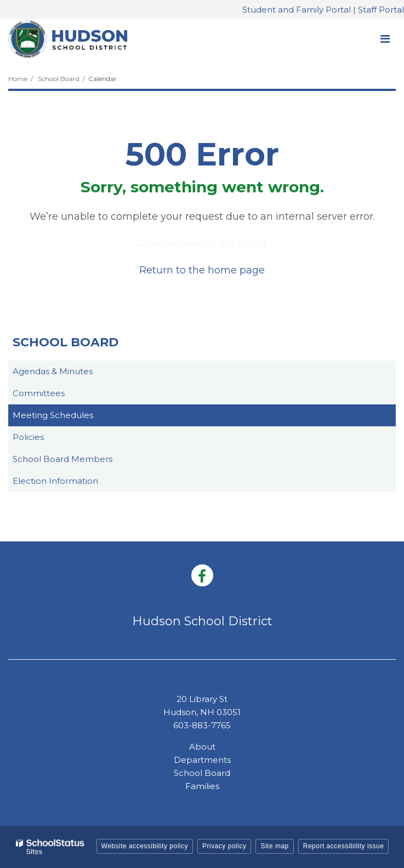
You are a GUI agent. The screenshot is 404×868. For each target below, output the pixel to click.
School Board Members (62, 459)
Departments (202, 760)
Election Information (55, 481)
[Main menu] (385, 38)
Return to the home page (202, 270)
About (202, 747)
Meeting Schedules (53, 415)
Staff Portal (381, 10)
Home (18, 79)
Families (202, 786)
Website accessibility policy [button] (145, 846)
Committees (39, 393)
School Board (59, 79)
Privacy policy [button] (224, 846)
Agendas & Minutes (53, 371)
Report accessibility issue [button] (344, 846)
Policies (28, 437)
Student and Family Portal (297, 10)
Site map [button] (274, 846)
